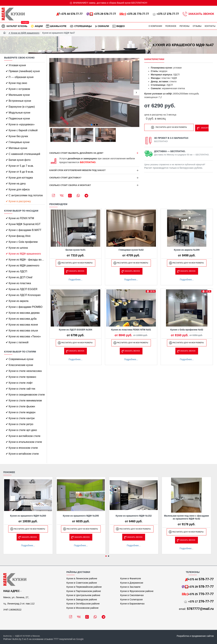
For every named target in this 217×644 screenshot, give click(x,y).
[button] (52, 93)
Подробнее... (76, 280)
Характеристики (154, 59)
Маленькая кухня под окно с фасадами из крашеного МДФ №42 (186, 517)
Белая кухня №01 (75, 250)
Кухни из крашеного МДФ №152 (134, 516)
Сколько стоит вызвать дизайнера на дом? (76, 153)
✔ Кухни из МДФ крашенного (24, 33)
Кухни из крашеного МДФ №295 (81, 516)
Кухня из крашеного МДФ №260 (28, 516)
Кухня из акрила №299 (187, 250)
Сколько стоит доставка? (65, 178)
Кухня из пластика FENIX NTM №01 (131, 330)
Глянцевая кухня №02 (131, 250)
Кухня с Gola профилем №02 (187, 330)
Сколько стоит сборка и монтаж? (70, 185)
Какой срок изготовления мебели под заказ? (77, 170)
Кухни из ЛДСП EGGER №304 (76, 330)
